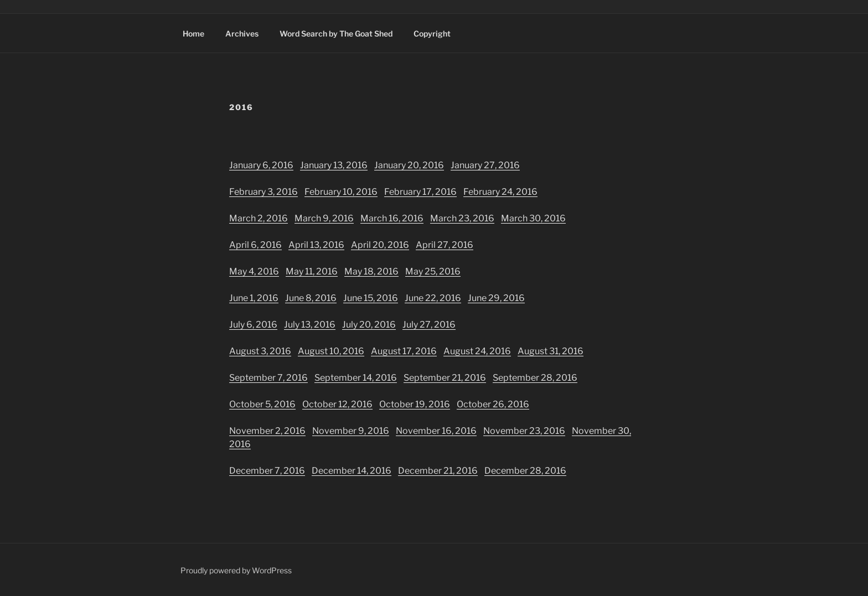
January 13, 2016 (334, 165)
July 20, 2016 (369, 325)
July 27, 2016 (429, 325)
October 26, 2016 (493, 404)
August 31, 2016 (551, 351)
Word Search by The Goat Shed (336, 33)
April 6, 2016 (255, 245)
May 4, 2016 (254, 271)
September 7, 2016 (268, 378)
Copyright (432, 33)
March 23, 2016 (462, 218)
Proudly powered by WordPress (236, 570)
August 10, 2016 (331, 351)
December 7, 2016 (267, 471)
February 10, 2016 (341, 192)
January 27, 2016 (485, 165)
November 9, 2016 (351, 431)
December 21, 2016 (438, 471)
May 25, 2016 (433, 271)
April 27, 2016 (445, 245)
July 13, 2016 (310, 325)
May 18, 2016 (371, 271)
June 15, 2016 (371, 298)
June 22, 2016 (433, 298)
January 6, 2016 (261, 165)
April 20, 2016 (380, 245)
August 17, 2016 (404, 351)
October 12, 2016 (337, 404)
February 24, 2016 (500, 192)
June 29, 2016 (496, 298)
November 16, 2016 (436, 431)
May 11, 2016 (312, 271)
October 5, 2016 (262, 404)
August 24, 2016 (477, 351)
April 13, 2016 (316, 245)
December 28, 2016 (525, 471)
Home (193, 33)
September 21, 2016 (445, 378)
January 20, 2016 (409, 165)
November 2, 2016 (267, 431)
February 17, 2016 (420, 192)
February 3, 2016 (263, 192)
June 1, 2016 (254, 298)
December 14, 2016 (352, 471)
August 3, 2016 (260, 351)
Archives (242, 33)
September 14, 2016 (356, 378)
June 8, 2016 (311, 298)
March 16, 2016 (392, 218)
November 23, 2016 (524, 431)
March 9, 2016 (324, 218)
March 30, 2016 (533, 218)
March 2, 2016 (259, 218)
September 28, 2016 (535, 378)
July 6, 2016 (253, 325)
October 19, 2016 (415, 404)
